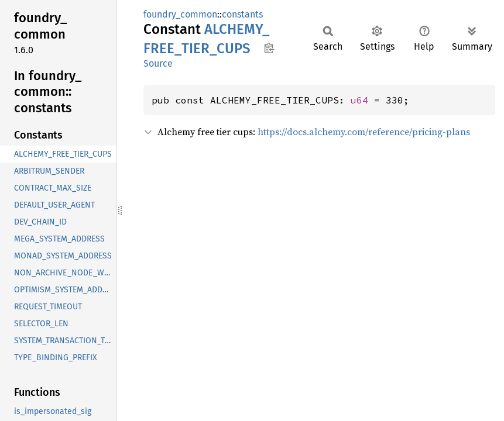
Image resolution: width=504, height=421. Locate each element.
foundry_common (180, 14)
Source (158, 63)
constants (242, 14)
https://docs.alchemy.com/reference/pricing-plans (364, 132)
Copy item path (269, 48)
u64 (359, 100)
